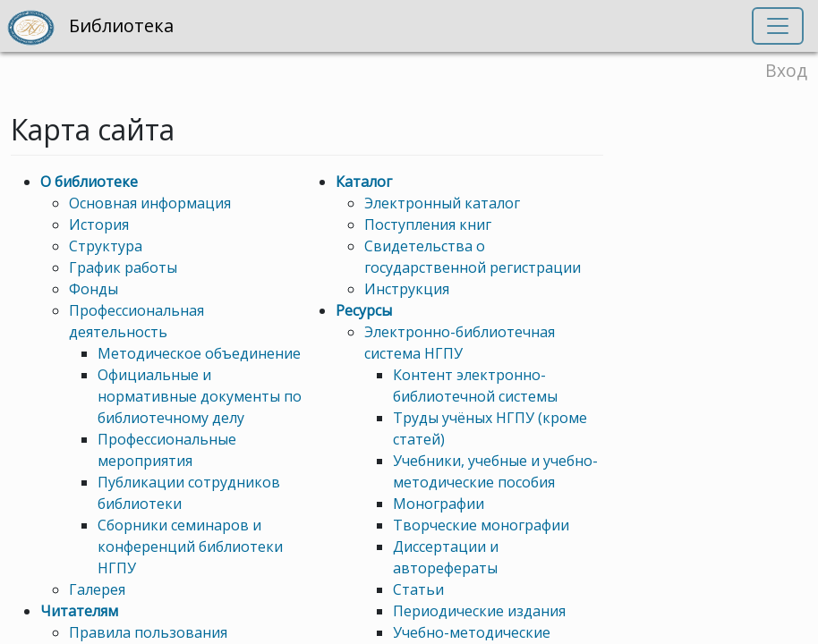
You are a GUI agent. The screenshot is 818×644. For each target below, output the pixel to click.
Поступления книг (428, 225)
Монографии (439, 504)
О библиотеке (89, 182)
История (99, 225)
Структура (106, 246)
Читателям (79, 611)
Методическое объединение (199, 353)
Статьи (418, 589)
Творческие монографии (481, 525)
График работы (123, 267)
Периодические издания (479, 611)
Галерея (97, 589)
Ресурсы (364, 310)
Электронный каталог (442, 203)
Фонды (94, 289)
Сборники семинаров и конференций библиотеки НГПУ (190, 547)
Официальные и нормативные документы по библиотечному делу (200, 396)
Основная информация (150, 203)
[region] (409, 322)
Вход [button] (786, 70)
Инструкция (407, 289)
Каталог (364, 182)
